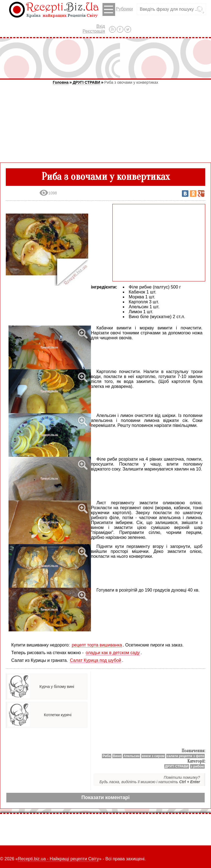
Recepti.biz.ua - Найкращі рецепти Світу (58, 859)
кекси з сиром (153, 756)
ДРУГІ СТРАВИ (86, 82)
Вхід (101, 26)
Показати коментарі (105, 797)
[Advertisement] (105, 58)
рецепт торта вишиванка (97, 645)
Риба (106, 756)
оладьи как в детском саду (113, 653)
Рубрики (118, 9)
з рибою (197, 766)
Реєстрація (94, 31)
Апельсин (131, 756)
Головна (61, 82)
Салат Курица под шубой (95, 660)
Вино (117, 756)
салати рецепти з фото (185, 756)
